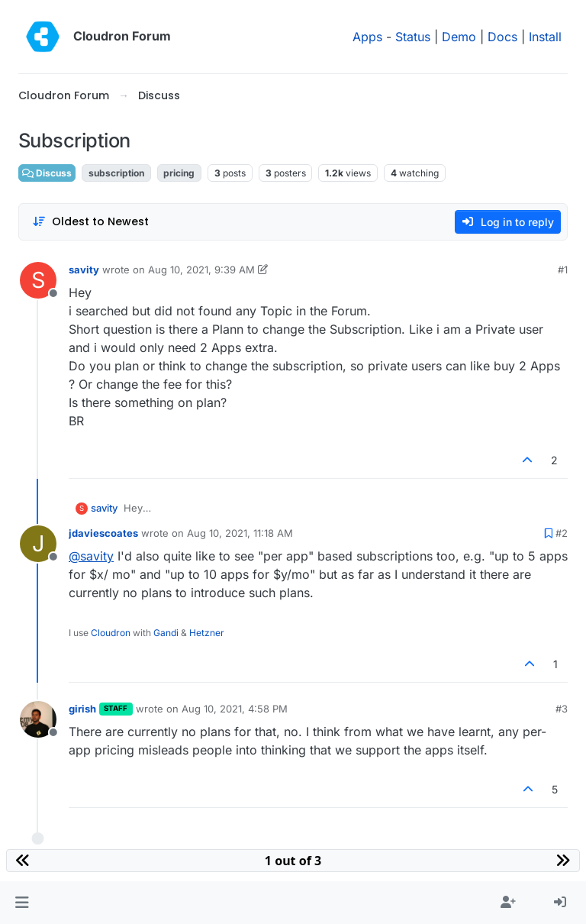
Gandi (166, 633)
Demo (459, 37)
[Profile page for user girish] (38, 719)
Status (413, 37)
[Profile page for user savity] (38, 280)
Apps (367, 37)
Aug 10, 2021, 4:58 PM (235, 709)
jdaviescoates (103, 533)
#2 (562, 533)
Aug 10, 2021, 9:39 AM (201, 270)
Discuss (47, 173)
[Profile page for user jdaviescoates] (38, 544)
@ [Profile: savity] (91, 556)
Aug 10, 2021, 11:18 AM (240, 533)
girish (82, 709)
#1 (563, 270)
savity (84, 270)
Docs (502, 37)
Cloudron (111, 633)
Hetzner (207, 633)
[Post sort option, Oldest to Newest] (90, 222)
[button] (22, 903)
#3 (562, 709)
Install (545, 37)
